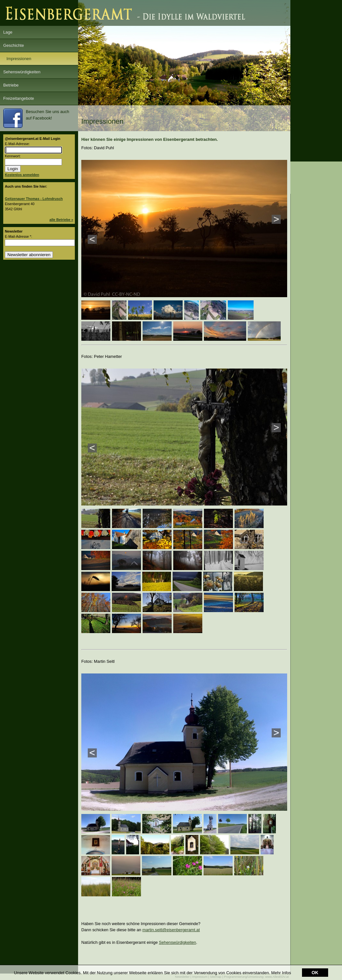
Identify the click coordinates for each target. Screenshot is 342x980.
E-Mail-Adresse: (17, 144)
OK (315, 973)
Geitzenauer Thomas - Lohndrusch (34, 199)
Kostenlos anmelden (22, 175)
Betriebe (11, 85)
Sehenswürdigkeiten (22, 72)
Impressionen (19, 59)
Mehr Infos (281, 973)
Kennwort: (13, 156)
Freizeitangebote (19, 98)
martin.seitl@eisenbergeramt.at (171, 930)
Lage (8, 32)
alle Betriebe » (61, 220)
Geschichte (14, 45)
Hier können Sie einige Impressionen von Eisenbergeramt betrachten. (150, 139)
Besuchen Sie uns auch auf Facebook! (36, 118)
